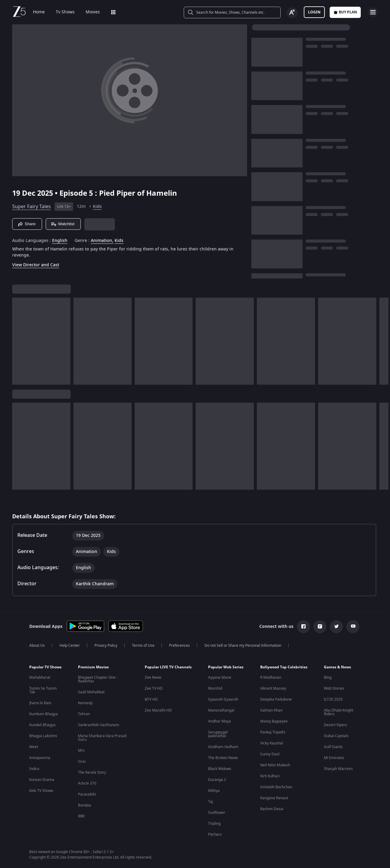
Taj (211, 802)
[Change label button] (292, 13)
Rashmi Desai (272, 809)
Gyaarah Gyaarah (223, 699)
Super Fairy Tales (32, 207)
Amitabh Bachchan (276, 787)
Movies (93, 12)
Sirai (82, 761)
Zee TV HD (154, 688)
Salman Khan (271, 710)
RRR (81, 816)
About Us (37, 646)
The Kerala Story (92, 772)
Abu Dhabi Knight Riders (339, 712)
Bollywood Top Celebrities (284, 667)
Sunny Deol (270, 754)
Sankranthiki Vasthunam (99, 725)
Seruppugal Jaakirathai (218, 734)
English (60, 241)
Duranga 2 (217, 780)
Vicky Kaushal (272, 743)
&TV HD (151, 699)
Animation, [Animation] (102, 241)
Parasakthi (87, 794)
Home (39, 12)
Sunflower (217, 813)
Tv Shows (65, 12)
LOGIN (314, 12)
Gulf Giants (333, 747)
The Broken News (223, 758)
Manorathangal (221, 710)
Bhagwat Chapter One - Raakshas (98, 679)
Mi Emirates (334, 758)
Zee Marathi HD (158, 710)
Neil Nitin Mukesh (275, 765)
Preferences (179, 646)
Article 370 (87, 783)
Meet (34, 747)
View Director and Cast (36, 265)
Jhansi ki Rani (40, 703)
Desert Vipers (335, 725)
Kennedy (85, 703)
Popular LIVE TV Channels (168, 667)
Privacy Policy (106, 646)
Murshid (215, 688)
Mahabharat (40, 677)
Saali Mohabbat (91, 692)
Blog (328, 677)
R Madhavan (271, 677)
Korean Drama (42, 780)
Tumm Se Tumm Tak (43, 690)
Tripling (214, 824)
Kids (97, 206)
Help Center (70, 646)
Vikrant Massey (273, 688)
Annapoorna (40, 758)
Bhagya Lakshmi (43, 736)
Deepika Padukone (276, 699)
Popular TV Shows (45, 667)
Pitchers (215, 835)
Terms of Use (143, 646)
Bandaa (85, 805)
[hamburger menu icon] (373, 12)
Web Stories (334, 688)
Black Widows (220, 769)
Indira (34, 769)
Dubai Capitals (336, 736)
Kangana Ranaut (274, 798)
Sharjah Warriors (338, 769)
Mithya (214, 791)
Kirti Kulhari (270, 776)
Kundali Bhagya (42, 725)
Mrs (81, 751)
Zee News (153, 677)
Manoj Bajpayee (274, 721)
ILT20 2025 (333, 699)
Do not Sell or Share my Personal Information (243, 646)
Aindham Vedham (223, 747)
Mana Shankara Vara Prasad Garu (102, 738)
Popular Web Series (226, 667)
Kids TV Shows (41, 791)
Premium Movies (93, 667)
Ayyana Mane (220, 677)
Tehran (84, 714)
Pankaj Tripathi (273, 732)
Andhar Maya (220, 721)
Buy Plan (345, 12)
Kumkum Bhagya (44, 714)
